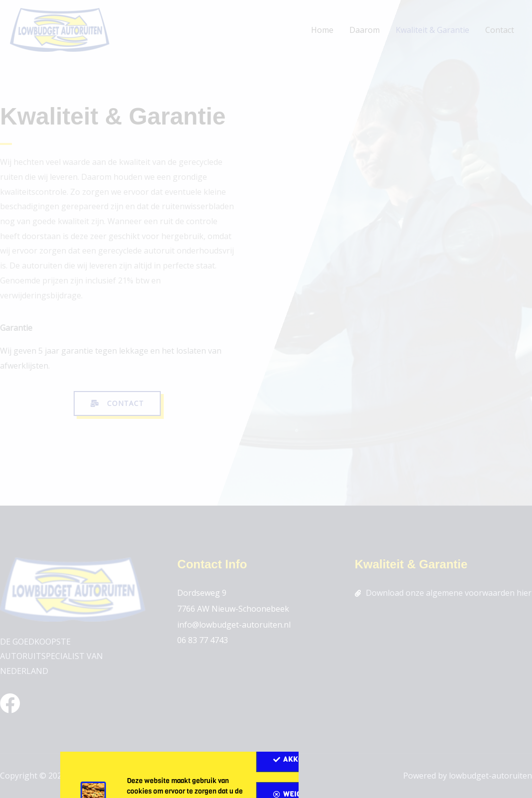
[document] (266, 399)
